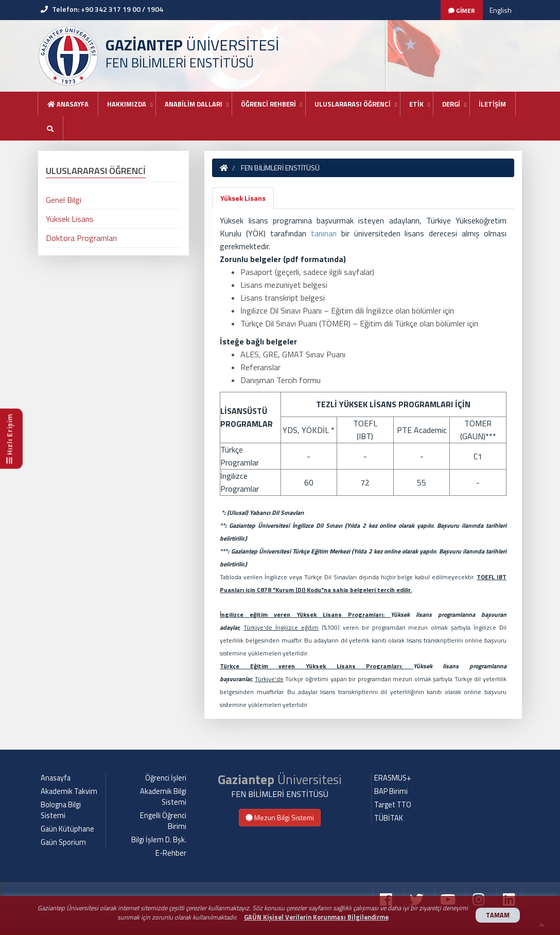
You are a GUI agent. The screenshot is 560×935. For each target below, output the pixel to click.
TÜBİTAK (389, 818)
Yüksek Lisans (243, 198)
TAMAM (498, 915)
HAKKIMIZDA (127, 104)
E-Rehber (171, 853)
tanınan (326, 233)
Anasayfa (68, 104)
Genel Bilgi (64, 200)
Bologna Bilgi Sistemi (61, 810)
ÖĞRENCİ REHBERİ (268, 104)
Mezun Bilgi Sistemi (280, 817)
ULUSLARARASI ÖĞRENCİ (353, 104)
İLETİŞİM (492, 104)
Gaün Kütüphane (67, 829)
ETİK (416, 104)
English (501, 10)
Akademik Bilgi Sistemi (163, 797)
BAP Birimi (391, 791)
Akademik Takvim (69, 791)
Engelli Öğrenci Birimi (163, 821)
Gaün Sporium (63, 842)
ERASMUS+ (393, 778)
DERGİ (451, 104)
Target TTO (393, 805)
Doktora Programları (81, 238)
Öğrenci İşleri (166, 778)
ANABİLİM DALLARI (194, 104)
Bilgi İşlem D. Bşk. (159, 840)
